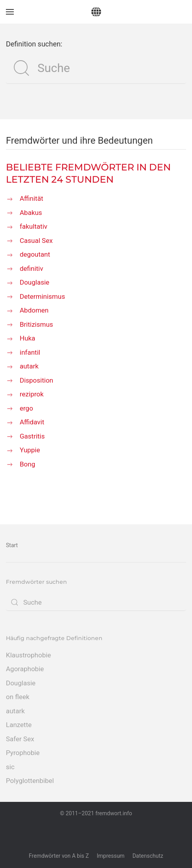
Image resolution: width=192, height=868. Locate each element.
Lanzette (19, 725)
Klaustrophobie (28, 655)
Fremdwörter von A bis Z (59, 856)
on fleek (18, 697)
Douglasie (21, 683)
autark (15, 711)
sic (10, 767)
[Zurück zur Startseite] (96, 12)
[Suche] (96, 68)
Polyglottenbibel (30, 781)
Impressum (110, 856)
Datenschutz (148, 856)
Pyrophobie (23, 753)
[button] (10, 12)
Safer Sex (20, 739)
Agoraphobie (25, 669)
